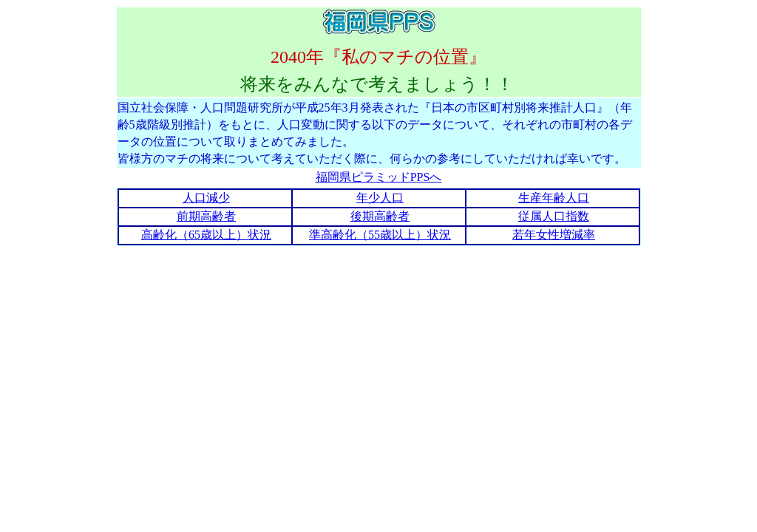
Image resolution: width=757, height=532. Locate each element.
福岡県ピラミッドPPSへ (379, 177)
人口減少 (206, 198)
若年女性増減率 (554, 235)
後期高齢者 (380, 216)
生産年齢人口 (554, 198)
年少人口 (380, 198)
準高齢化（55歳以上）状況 (380, 235)
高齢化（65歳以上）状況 (206, 235)
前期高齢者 (206, 216)
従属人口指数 (554, 216)
